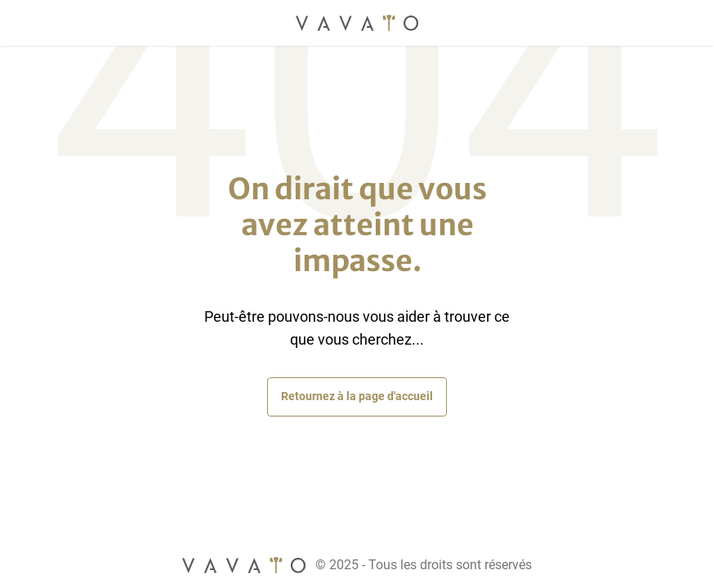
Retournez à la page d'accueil (357, 396)
